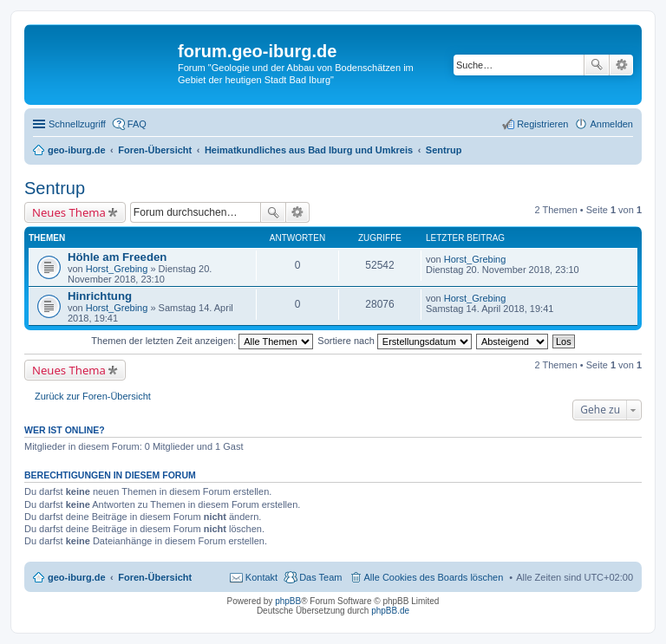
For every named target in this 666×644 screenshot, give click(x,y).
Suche (597, 65)
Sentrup (55, 188)
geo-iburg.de (77, 577)
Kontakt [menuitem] (261, 577)
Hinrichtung (100, 296)
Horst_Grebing (117, 269)
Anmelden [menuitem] (611, 124)
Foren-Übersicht (155, 577)
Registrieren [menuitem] (542, 124)
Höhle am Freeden (117, 257)
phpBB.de (390, 611)
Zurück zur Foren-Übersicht (93, 396)
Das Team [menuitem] (320, 577)
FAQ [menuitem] (137, 124)
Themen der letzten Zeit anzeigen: (202, 341)
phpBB (288, 601)
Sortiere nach (394, 341)
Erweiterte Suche (621, 65)
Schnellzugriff (77, 124)
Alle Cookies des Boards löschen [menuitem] (434, 577)
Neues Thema (69, 212)
